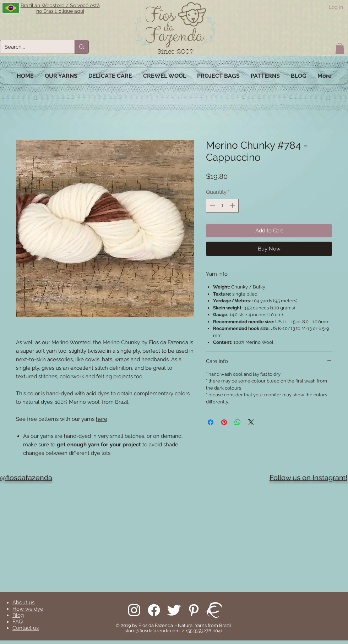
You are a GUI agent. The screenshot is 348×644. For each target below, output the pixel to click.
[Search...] (32, 47)
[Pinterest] (194, 610)
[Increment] (233, 206)
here (102, 419)
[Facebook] (154, 610)
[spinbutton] (222, 206)
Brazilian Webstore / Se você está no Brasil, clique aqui (60, 8)
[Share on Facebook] (211, 422)
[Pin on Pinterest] (224, 422)
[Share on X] (251, 422)
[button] (340, 48)
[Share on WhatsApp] (238, 422)
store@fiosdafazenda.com (152, 631)
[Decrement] (212, 206)
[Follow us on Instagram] (134, 610)
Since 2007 (176, 52)
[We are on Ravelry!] (214, 610)
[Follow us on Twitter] (174, 610)
